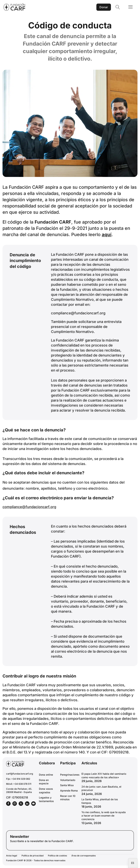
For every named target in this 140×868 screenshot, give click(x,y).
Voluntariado (68, 780)
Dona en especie (44, 782)
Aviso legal (12, 856)
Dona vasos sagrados (46, 791)
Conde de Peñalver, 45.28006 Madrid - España (19, 790)
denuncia (102, 498)
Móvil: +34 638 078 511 (19, 784)
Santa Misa (67, 785)
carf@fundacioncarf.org (20, 774)
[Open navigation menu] (130, 7)
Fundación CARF (53, 222)
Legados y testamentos (46, 799)
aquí (107, 234)
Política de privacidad (32, 856)
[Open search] (118, 7)
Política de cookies (57, 856)
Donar (104, 7)
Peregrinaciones (70, 775)
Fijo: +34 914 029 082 (18, 779)
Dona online (46, 775)
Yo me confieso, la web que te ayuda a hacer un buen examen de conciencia (104, 816)
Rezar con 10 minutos (68, 798)
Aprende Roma (69, 791)
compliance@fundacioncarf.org (78, 313)
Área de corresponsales (84, 856)
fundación (69, 290)
